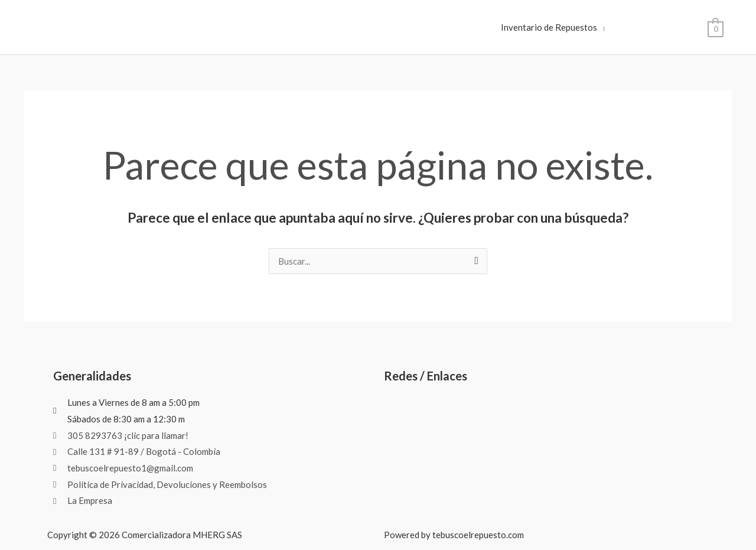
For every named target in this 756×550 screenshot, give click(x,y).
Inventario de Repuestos (549, 27)
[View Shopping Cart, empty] (716, 28)
